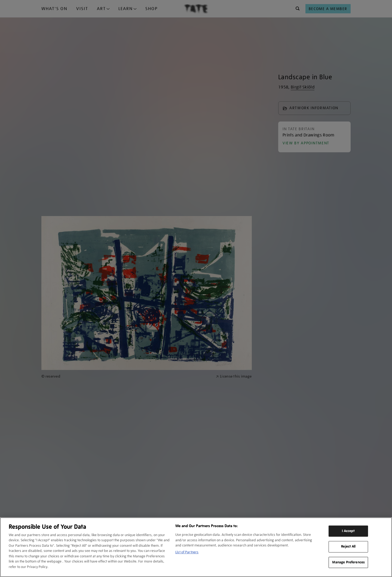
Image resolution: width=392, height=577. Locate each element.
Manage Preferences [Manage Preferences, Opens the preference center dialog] (348, 562)
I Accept (348, 531)
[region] (196, 547)
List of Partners (187, 552)
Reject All (348, 546)
